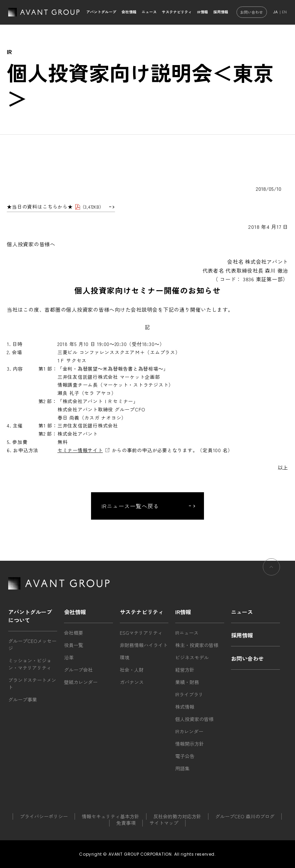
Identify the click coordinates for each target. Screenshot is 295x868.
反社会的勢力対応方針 (177, 816)
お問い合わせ (252, 12)
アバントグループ (101, 12)
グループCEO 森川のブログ (245, 816)
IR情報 (203, 12)
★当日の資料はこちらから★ (40, 207)
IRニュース (187, 633)
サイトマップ (164, 823)
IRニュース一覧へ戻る (130, 506)
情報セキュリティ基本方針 (111, 816)
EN (284, 12)
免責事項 (126, 823)
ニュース (149, 12)
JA (275, 12)
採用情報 (221, 12)
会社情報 (129, 12)
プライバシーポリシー (44, 816)
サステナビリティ (177, 12)
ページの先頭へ (271, 571)
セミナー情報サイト (80, 450)
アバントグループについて (30, 616)
